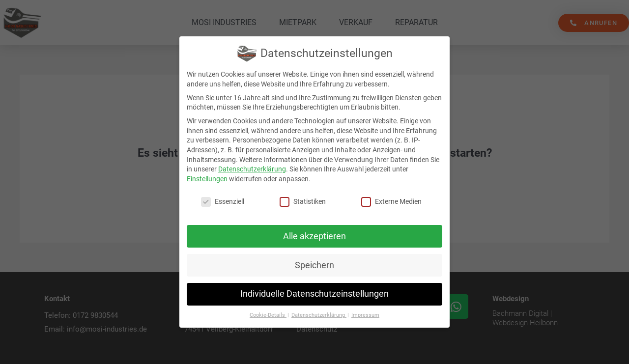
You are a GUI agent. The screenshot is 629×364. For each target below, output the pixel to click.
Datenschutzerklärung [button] (319, 315)
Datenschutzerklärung (252, 169)
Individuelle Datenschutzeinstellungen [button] (314, 294)
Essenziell (223, 202)
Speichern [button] (314, 265)
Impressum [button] (365, 315)
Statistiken (303, 202)
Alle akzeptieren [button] (314, 236)
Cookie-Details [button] (268, 315)
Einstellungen (207, 179)
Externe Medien (391, 202)
